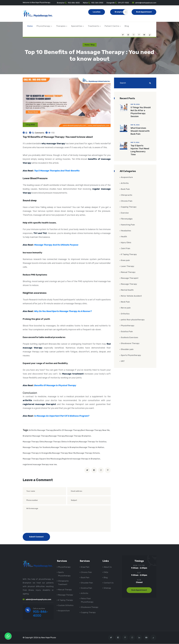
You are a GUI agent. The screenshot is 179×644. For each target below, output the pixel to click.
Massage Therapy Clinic (33, 442)
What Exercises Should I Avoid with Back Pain (140, 131)
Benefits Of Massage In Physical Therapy (55, 386)
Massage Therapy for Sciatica (93, 442)
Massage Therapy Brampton (78, 436)
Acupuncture (127, 177)
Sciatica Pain (127, 332)
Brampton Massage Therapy (36, 436)
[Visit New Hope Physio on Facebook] (128, 35)
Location (97, 12)
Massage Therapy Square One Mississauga (42, 459)
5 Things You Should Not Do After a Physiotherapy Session (141, 112)
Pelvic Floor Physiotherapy (87, 600)
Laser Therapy (128, 266)
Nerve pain (126, 308)
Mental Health (127, 290)
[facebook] (94, 470)
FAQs (106, 572)
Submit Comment (36, 537)
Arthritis (125, 183)
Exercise (125, 213)
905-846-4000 (74, 3)
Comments (39, 133)
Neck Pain (125, 302)
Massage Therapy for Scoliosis (37, 447)
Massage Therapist (130, 278)
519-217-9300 (123, 3)
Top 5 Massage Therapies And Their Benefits (57, 171)
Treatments (93, 26)
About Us (108, 567)
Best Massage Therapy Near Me (95, 430)
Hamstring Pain (128, 225)
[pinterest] (108, 470)
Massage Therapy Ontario (88, 453)
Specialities (77, 26)
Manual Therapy (128, 272)
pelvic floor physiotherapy (133, 320)
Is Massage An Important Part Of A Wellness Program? (62, 416)
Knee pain (125, 260)
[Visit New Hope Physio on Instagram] (134, 35)
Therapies (61, 26)
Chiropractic (127, 195)
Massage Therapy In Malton (92, 447)
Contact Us (109, 583)
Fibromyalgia (127, 219)
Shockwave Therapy (130, 344)
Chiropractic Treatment (63, 583)
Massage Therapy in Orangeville (37, 453)
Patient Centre (112, 26)
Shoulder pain (127, 349)
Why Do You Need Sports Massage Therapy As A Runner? (63, 312)
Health (124, 237)
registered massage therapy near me (40, 465)
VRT (123, 361)
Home (30, 26)
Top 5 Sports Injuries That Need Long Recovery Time (140, 150)
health (45, 223)
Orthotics (125, 314)
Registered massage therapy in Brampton (81, 459)
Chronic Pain (127, 201)
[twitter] (87, 470)
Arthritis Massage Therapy (41, 430)
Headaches (126, 231)
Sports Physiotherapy (131, 355)
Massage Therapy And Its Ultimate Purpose (56, 245)
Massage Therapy (57, 436)
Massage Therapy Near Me (64, 453)
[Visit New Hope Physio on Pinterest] (139, 35)
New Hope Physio (49, 638)
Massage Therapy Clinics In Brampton (62, 442)
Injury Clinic (126, 243)
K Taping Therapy (129, 255)
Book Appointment (144, 12)
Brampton (121, 12)
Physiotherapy (43, 26)
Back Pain (125, 189)
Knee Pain (85, 567)
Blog (127, 26)
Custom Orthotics (66, 605)
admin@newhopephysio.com (146, 3)
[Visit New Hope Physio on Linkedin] (139, 638)
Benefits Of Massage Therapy (67, 430)
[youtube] (144, 35)
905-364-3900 (97, 3)
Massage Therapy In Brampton (65, 447)
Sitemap (107, 588)
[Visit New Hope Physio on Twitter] (123, 35)
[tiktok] (150, 35)
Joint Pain (126, 249)
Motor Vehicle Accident (131, 296)
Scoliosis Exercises (130, 338)
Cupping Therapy (129, 207)
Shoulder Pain (87, 583)
